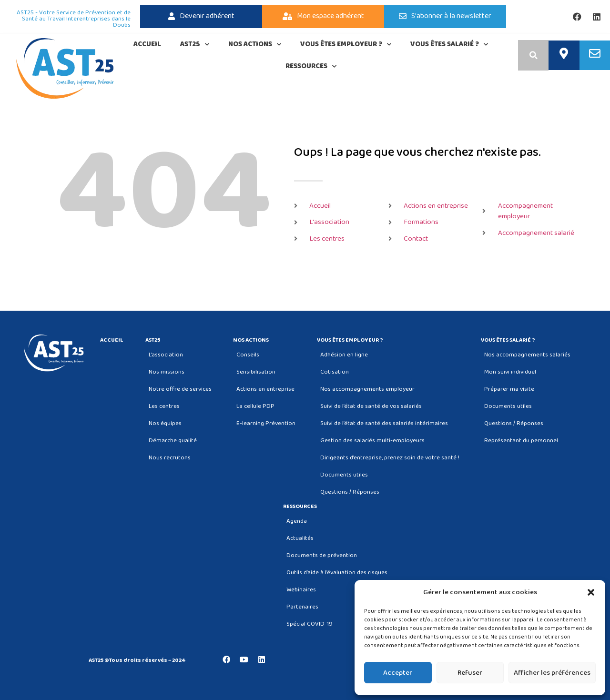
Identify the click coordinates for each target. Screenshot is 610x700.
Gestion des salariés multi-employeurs (372, 441)
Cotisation (335, 372)
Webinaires (301, 590)
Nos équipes (165, 423)
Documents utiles (344, 475)
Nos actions (255, 45)
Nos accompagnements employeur (367, 389)
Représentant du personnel (521, 441)
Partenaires (302, 607)
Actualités (300, 538)
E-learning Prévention (266, 423)
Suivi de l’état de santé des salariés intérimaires (384, 423)
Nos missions (167, 372)
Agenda (297, 521)
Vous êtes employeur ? (346, 45)
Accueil (147, 44)
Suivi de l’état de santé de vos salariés (371, 406)
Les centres (164, 406)
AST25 (195, 45)
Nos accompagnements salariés (527, 355)
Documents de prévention (322, 555)
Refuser (470, 673)
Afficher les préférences (552, 673)
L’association (166, 355)
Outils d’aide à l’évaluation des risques (337, 573)
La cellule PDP (255, 406)
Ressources (311, 66)
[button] (591, 592)
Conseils (248, 355)
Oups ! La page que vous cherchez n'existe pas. (417, 152)
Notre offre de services (180, 389)
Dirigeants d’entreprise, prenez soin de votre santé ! (390, 458)
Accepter (398, 673)
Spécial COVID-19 (310, 624)
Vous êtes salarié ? (449, 45)
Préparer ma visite (509, 389)
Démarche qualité (173, 441)
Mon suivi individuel (510, 372)
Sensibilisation (256, 372)
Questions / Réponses (350, 492)
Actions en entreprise (265, 389)
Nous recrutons (170, 458)
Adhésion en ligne (344, 355)
